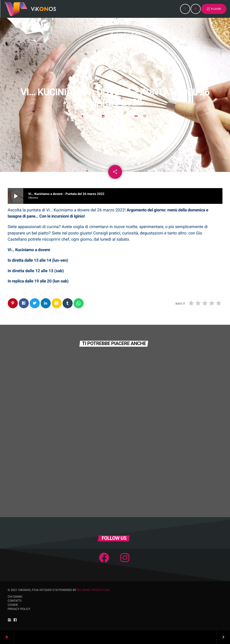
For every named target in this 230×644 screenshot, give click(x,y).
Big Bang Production (93, 590)
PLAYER (214, 9)
